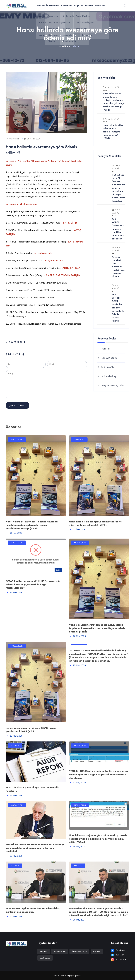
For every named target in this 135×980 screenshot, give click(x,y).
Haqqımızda (100, 5)
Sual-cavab (108, 367)
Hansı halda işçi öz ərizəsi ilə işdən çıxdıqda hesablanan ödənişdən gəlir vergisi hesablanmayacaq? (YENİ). (32, 525)
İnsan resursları (53, 5)
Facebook (118, 950)
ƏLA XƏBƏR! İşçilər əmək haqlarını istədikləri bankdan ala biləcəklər (118, 229)
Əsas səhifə (62, 46)
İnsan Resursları (79, 951)
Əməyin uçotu (109, 358)
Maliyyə (97, 951)
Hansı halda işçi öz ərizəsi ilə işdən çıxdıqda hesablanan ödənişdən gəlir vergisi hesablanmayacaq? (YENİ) (114, 102)
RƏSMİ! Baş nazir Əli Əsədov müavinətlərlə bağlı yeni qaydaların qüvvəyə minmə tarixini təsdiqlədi (119, 188)
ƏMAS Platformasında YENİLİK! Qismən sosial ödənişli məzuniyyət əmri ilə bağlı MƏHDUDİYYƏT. (33, 584)
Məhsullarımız (87, 5)
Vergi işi (106, 349)
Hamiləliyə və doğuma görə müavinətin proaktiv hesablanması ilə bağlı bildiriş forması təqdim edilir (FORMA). (98, 839)
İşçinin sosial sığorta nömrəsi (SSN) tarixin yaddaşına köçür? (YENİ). (31, 730)
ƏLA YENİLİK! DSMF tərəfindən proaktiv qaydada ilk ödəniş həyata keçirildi (118, 308)
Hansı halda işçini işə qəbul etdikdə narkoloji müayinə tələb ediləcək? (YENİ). (96, 523)
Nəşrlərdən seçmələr (113, 385)
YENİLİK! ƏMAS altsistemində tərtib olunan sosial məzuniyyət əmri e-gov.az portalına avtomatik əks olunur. (99, 774)
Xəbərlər (41, 5)
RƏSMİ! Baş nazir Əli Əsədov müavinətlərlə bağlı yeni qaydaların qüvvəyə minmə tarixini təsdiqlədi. (35, 848)
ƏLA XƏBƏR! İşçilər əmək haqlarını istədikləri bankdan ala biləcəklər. (33, 910)
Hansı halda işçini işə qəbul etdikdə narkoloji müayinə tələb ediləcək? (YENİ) (113, 132)
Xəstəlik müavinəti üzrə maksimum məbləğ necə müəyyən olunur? (118, 267)
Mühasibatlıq (67, 5)
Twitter (117, 955)
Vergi (76, 5)
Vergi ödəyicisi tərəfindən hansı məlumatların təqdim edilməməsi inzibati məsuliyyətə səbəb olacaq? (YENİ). (97, 628)
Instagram (118, 959)
